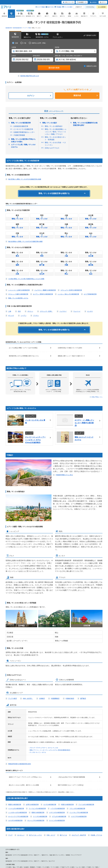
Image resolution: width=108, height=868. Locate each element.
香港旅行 (33, 826)
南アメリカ (63, 794)
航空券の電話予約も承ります (30, 76)
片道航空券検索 (19, 135)
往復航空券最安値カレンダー (24, 132)
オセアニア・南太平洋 (79, 794)
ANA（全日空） (28, 657)
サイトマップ (65, 858)
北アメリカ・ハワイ (35, 794)
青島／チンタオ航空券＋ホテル (18, 298)
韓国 (7, 834)
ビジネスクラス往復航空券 (23, 129)
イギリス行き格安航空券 (57, 771)
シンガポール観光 (27, 828)
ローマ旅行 (95, 826)
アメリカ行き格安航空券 (86, 763)
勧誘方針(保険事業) (50, 858)
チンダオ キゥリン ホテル (38, 711)
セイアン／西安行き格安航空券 (43, 294)
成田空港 (14, 846)
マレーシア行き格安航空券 (36, 779)
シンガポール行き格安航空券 (18, 771)
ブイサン (36, 316)
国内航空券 (9, 814)
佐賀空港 (8, 848)
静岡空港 (50, 846)
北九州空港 (97, 846)
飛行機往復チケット (68, 851)
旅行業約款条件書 (40, 858)
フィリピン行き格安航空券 (37, 767)
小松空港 (56, 846)
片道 (25, 43)
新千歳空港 (21, 846)
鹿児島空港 (21, 848)
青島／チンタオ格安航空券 (21, 123)
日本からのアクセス (52, 148)
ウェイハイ (77, 311)
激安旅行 (59, 851)
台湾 (11, 834)
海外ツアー (37, 820)
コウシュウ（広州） (46, 311)
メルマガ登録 (41, 7)
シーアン (24, 316)
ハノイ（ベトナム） (39, 834)
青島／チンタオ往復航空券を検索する (54, 193)
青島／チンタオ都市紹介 (54, 126)
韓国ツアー (9, 840)
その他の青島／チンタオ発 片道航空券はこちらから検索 (26, 279)
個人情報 (15, 858)
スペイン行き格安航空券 (57, 779)
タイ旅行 (39, 826)
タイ (20, 834)
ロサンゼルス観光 (59, 828)
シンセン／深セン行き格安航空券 (68, 294)
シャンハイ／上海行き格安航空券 (19, 290)
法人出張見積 (102, 7)
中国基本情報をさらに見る (17, 472)
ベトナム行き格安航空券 (16, 767)
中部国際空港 (42, 846)
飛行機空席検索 (79, 851)
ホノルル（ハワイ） (81, 834)
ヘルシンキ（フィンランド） (52, 834)
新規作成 (77, 95)
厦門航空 (83, 657)
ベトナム (16, 834)
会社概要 (20, 858)
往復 (16, 43)
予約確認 (59, 7)
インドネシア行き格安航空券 (79, 771)
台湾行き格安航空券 (32, 763)
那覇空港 (28, 848)
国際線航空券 (26, 851)
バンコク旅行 (46, 826)
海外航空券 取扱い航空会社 (13, 851)
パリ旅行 (89, 826)
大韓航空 (42, 657)
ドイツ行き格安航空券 (40, 775)
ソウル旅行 (9, 826)
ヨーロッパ (21, 794)
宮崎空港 (14, 848)
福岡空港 (90, 846)
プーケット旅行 (55, 826)
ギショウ (11, 316)
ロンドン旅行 (9, 828)
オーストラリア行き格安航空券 (18, 775)
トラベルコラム (90, 7)
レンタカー (62, 814)
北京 (19, 311)
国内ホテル (45, 814)
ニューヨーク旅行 (80, 826)
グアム (24, 834)
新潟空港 (35, 846)
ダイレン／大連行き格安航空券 (18, 294)
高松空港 (84, 846)
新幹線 (68, 814)
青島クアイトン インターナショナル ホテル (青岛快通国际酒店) (50, 709)
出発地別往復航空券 (21, 126)
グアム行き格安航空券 (59, 775)
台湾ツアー (16, 840)
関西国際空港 (64, 846)
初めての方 (51, 7)
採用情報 (93, 858)
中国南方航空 (70, 657)
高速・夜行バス (54, 814)
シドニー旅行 (17, 828)
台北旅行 (26, 826)
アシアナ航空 (13, 657)
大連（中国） (30, 834)
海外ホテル (45, 820)
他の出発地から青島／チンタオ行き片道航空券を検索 (25, 241)
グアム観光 (43, 828)
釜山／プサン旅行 (18, 826)
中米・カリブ (51, 794)
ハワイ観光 (50, 828)
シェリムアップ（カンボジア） (67, 834)
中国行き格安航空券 (67, 763)
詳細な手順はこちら (97, 397)
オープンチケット (35, 851)
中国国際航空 (55, 657)
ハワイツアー (23, 840)
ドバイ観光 (36, 828)
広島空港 (71, 846)
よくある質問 (78, 858)
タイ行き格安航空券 (50, 763)
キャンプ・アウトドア (76, 814)
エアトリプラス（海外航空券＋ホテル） (23, 820)
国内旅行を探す (91, 35)
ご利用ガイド (79, 7)
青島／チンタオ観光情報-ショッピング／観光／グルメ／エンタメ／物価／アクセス (56, 132)
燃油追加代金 (58, 858)
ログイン (31, 96)
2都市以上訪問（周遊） (39, 43)
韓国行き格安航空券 (15, 763)
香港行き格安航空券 (38, 771)
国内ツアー (37, 814)
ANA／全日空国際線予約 (48, 851)
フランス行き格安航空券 (77, 767)
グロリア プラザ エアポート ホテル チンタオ (44, 707)
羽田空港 (8, 846)
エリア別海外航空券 (90, 294)
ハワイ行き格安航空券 (58, 767)
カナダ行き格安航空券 (15, 779)
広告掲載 (25, 858)
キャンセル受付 (68, 7)
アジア (10, 794)
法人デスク (52, 820)
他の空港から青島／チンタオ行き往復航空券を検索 (25, 179)
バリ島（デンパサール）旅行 (67, 826)
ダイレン (30, 311)
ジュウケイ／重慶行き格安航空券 (45, 290)
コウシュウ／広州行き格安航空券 (71, 290)
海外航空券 (9, 820)
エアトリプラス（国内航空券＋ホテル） (23, 814)
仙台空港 (28, 846)
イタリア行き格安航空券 (79, 775)
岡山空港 (77, 846)
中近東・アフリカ (96, 794)
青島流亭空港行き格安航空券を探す (20, 723)
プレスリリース (32, 858)
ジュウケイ (63, 311)
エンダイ (90, 311)
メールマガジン (86, 858)
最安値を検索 (54, 68)
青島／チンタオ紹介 (50, 123)
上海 (10, 311)
